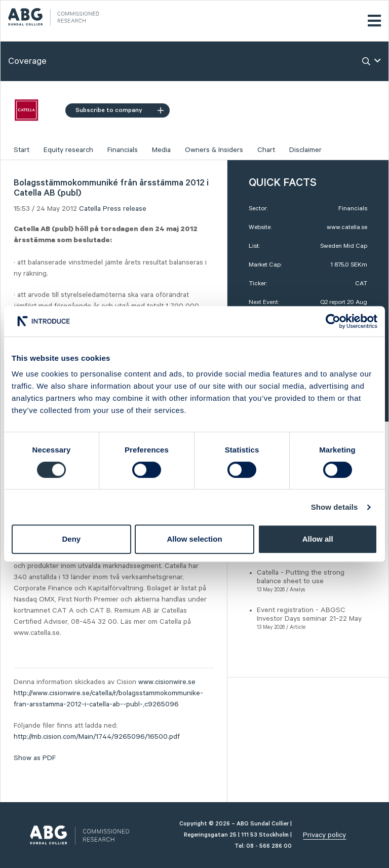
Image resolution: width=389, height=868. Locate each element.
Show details (335, 507)
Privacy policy (324, 835)
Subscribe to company (120, 110)
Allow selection (194, 539)
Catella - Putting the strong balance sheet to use (301, 577)
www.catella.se (347, 227)
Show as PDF (35, 758)
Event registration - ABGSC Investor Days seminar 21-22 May (309, 614)
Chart (266, 150)
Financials (123, 150)
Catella (90, 209)
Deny (71, 539)
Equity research (68, 150)
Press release (125, 209)
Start (22, 150)
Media (161, 150)
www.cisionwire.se (167, 682)
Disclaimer (305, 150)
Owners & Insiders (214, 150)
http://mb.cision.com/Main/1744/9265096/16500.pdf (97, 737)
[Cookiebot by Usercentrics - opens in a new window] (333, 321)
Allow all (318, 539)
